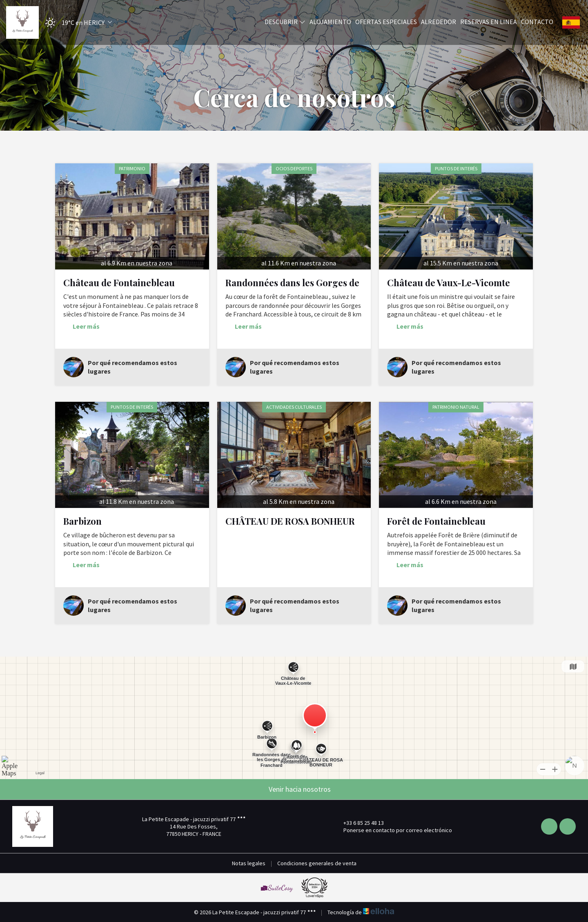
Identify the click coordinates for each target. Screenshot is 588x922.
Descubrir (285, 22)
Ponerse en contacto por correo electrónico (393, 830)
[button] (76, 23)
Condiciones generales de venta (317, 863)
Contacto (537, 22)
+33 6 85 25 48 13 (359, 823)
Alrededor (439, 22)
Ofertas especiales (386, 22)
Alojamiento (330, 22)
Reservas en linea (489, 22)
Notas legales (249, 863)
